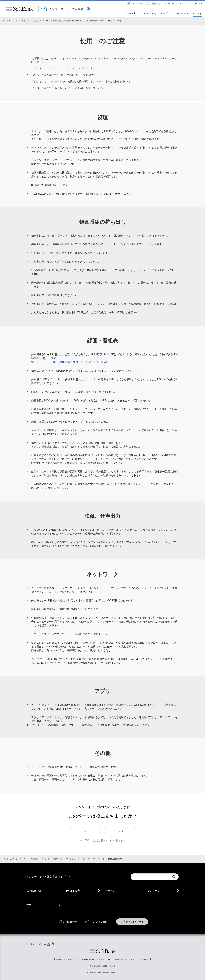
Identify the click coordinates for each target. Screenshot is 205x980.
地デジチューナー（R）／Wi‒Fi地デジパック (86, 21)
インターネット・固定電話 (27, 21)
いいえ (120, 831)
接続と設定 (58, 21)
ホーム (9, 21)
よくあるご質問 (100, 922)
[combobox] (151, 877)
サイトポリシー (103, 959)
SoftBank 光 (73, 891)
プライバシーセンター (84, 959)
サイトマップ (143, 959)
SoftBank (20, 9)
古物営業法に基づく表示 (124, 959)
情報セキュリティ (64, 959)
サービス (111, 891)
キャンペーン (152, 891)
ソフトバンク (102, 951)
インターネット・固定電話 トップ (46, 876)
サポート (46, 21)
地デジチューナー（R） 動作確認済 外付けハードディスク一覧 (69, 362)
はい (85, 831)
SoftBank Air (34, 891)
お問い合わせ (70, 922)
